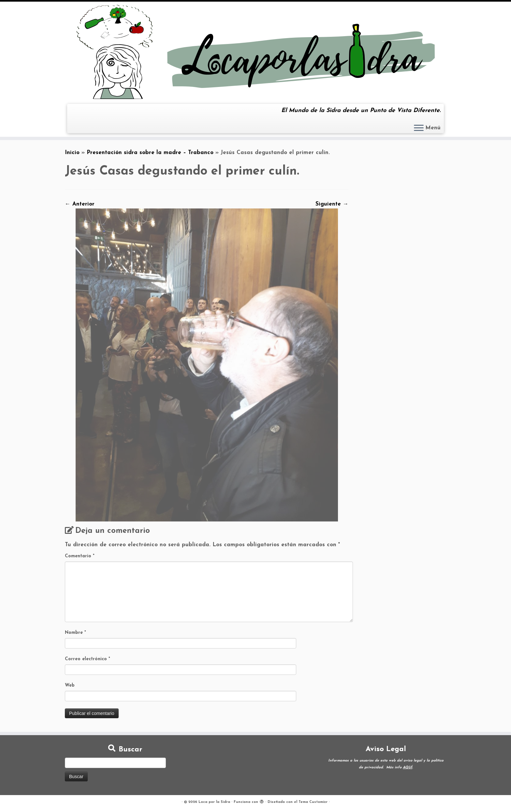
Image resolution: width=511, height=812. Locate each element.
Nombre (75, 633)
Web (70, 685)
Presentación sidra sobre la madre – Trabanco (150, 153)
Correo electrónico (88, 659)
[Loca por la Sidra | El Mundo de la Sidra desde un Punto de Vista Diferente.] (255, 52)
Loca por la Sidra (214, 802)
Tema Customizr (313, 802)
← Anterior (80, 204)
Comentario (80, 556)
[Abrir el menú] (419, 128)
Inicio (72, 153)
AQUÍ (408, 768)
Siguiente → (332, 204)
